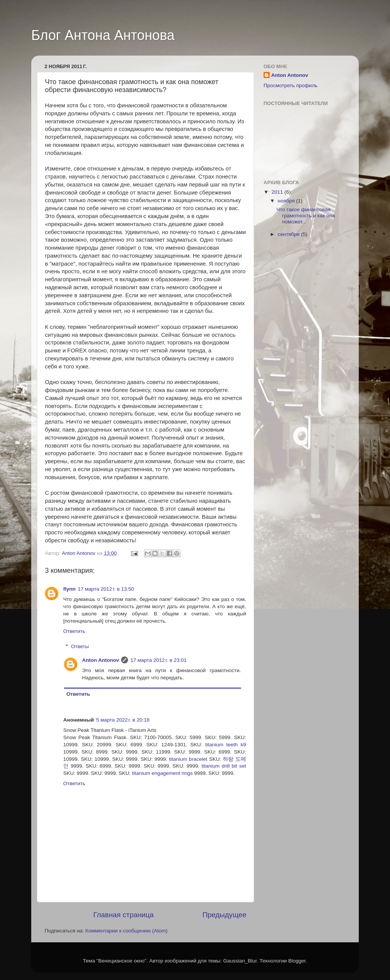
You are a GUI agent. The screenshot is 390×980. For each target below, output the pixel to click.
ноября (287, 201)
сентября (289, 234)
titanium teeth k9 (226, 745)
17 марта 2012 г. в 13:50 (106, 589)
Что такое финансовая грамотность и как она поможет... (306, 216)
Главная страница (124, 915)
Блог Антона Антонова (103, 35)
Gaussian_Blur (240, 961)
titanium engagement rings (162, 773)
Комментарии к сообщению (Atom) (126, 931)
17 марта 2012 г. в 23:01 (158, 660)
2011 (278, 192)
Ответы (80, 646)
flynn (69, 589)
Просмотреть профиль (291, 85)
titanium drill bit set (224, 766)
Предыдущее (224, 915)
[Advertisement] (294, 367)
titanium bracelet (188, 759)
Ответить (74, 631)
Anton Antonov (79, 553)
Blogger (297, 961)
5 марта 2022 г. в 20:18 (123, 720)
